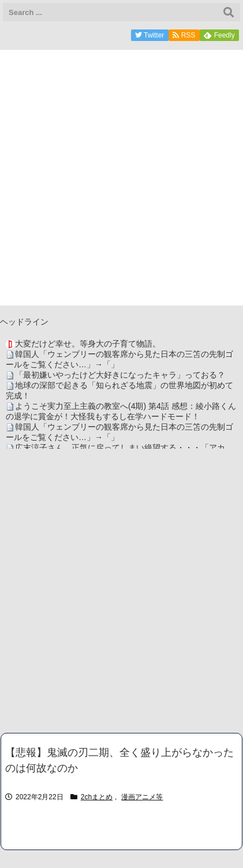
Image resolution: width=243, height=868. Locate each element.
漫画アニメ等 (142, 797)
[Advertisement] (122, 591)
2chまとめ (97, 797)
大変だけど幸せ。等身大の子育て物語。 (88, 344)
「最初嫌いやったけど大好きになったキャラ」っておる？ (120, 375)
